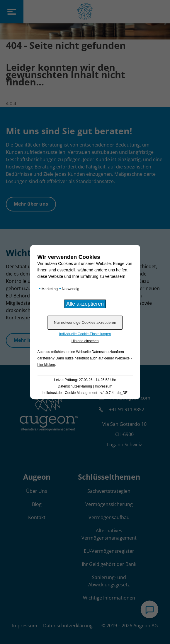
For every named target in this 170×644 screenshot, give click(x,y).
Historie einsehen (85, 341)
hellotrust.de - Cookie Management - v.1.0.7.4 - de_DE (85, 393)
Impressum (104, 386)
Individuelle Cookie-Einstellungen (85, 334)
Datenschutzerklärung (75, 386)
